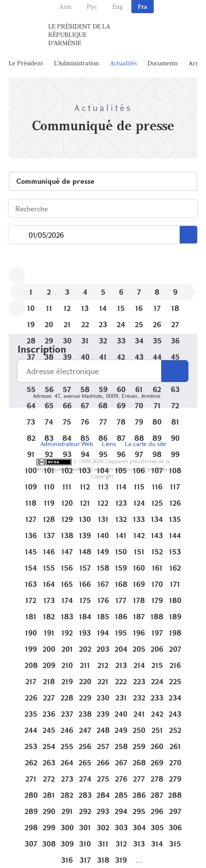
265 (85, 763)
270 (175, 763)
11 (49, 308)
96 (121, 454)
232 (139, 698)
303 (121, 827)
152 (157, 552)
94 (85, 454)
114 (121, 487)
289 (31, 811)
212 (103, 665)
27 (175, 324)
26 (157, 324)
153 (175, 552)
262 (31, 763)
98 (157, 454)
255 (67, 746)
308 (49, 844)
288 (175, 795)
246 (67, 730)
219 (67, 681)
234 (175, 698)
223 (139, 681)
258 (121, 746)
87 (121, 438)
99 (175, 454)
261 (175, 746)
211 (85, 665)
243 (175, 714)
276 (121, 779)
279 (175, 779)
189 (175, 616)
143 (157, 535)
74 (49, 422)
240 (121, 714)
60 (121, 389)
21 (67, 324)
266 (103, 763)
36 (175, 341)
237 (67, 714)
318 (103, 860)
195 (121, 633)
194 (103, 633)
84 (67, 438)
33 (121, 341)
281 (49, 795)
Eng (117, 6)
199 (31, 649)
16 (139, 308)
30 (67, 341)
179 (157, 600)
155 (49, 568)
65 (49, 405)
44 (157, 357)
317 (85, 860)
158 (103, 568)
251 (157, 730)
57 (67, 389)
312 (121, 844)
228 (67, 698)
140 (103, 535)
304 (139, 827)
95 (103, 454)
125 (157, 503)
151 (139, 552)
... (19, 235)
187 (139, 616)
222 (121, 681)
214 (139, 665)
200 (49, 649)
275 (103, 779)
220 (85, 681)
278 (157, 779)
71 (157, 405)
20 (49, 324)
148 (85, 552)
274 (85, 779)
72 (175, 405)
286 (139, 795)
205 (139, 649)
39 (67, 357)
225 (175, 681)
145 (31, 552)
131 (103, 519)
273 (67, 779)
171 (175, 584)
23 (103, 324)
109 (31, 487)
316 (67, 860)
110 (49, 487)
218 (49, 681)
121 (85, 503)
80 (157, 422)
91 (31, 454)
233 (157, 698)
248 (103, 730)
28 (31, 341)
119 (49, 503)
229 (85, 698)
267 (121, 763)
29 (49, 341)
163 (31, 584)
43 (139, 357)
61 (139, 389)
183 (67, 616)
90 (175, 438)
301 (85, 827)
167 (103, 584)
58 (85, 389)
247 (85, 730)
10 (31, 308)
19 (31, 324)
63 (175, 389)
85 (85, 438)
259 (139, 746)
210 (67, 665)
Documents (163, 63)
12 (67, 308)
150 (121, 552)
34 (139, 341)
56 (49, 389)
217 (31, 681)
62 (157, 389)
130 (85, 519)
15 (121, 308)
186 (121, 616)
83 (49, 438)
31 (85, 341)
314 (157, 844)
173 (49, 600)
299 (49, 827)
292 (85, 811)
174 (67, 600)
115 (139, 487)
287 (157, 795)
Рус (92, 6)
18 (175, 308)
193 (85, 633)
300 (67, 827)
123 (121, 503)
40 (85, 357)
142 (139, 535)
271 (31, 779)
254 (49, 746)
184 (85, 616)
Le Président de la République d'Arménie (79, 34)
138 (67, 535)
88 (139, 438)
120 (67, 503)
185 (103, 616)
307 (31, 844)
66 (67, 405)
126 (175, 503)
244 (31, 730)
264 (67, 763)
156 (67, 568)
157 (85, 568)
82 (31, 438)
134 (157, 519)
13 (85, 308)
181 (31, 616)
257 (103, 746)
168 (121, 584)
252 (175, 730)
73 (31, 422)
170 (157, 584)
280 (31, 795)
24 (121, 324)
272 (49, 779)
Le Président (26, 63)
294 (121, 811)
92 (49, 454)
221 (103, 681)
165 (67, 584)
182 (49, 616)
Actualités (123, 63)
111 (67, 487)
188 (157, 616)
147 (67, 552)
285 (121, 795)
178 (139, 600)
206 (157, 649)
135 (175, 519)
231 (121, 698)
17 (157, 308)
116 (157, 487)
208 (31, 665)
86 (103, 438)
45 (175, 357)
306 (175, 827)
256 (85, 746)
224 (157, 681)
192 (67, 633)
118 (31, 503)
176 (103, 600)
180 (175, 600)
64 (31, 405)
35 (157, 341)
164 (49, 584)
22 (85, 324)
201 (67, 649)
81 (175, 422)
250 (139, 730)
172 (31, 600)
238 (85, 714)
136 (31, 535)
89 (157, 438)
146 (49, 552)
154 (31, 568)
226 (31, 698)
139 (85, 535)
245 (49, 730)
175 (85, 600)
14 (103, 308)
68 (103, 405)
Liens (109, 444)
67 (85, 405)
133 (139, 519)
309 (67, 844)
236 (49, 714)
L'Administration (76, 63)
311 (103, 844)
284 (103, 795)
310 (85, 844)
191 (49, 633)
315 (175, 844)
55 (31, 389)
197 (157, 633)
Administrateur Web (67, 444)
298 (31, 827)
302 (103, 827)
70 (139, 405)
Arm (65, 6)
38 (49, 357)
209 (49, 665)
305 (157, 827)
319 (121, 860)
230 (103, 698)
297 (175, 811)
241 (139, 714)
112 (85, 487)
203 (103, 649)
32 (103, 341)
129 (67, 519)
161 (157, 568)
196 (139, 633)
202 (85, 649)
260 (157, 746)
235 (31, 714)
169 (139, 584)
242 (157, 714)
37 (31, 357)
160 (139, 568)
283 (85, 795)
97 (139, 454)
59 (103, 389)
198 (175, 633)
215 (157, 665)
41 (103, 357)
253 (31, 746)
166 (85, 584)
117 (175, 487)
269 (157, 763)
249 (121, 730)
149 (103, 552)
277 (139, 779)
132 (121, 519)
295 (139, 811)
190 (31, 633)
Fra (143, 6)
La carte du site (145, 444)
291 (67, 811)
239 (103, 714)
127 (31, 519)
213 (121, 665)
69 (121, 405)
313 (139, 844)
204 (121, 649)
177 (121, 600)
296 (157, 811)
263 (49, 763)
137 (49, 535)
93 (67, 454)
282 (67, 795)
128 (49, 519)
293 (103, 811)
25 (139, 324)
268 (139, 763)
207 (175, 649)
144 (175, 535)
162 (175, 568)
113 (103, 487)
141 (121, 535)
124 (139, 503)
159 (121, 568)
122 (103, 503)
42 (121, 357)
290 (49, 811)
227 (49, 698)
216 (175, 665)
